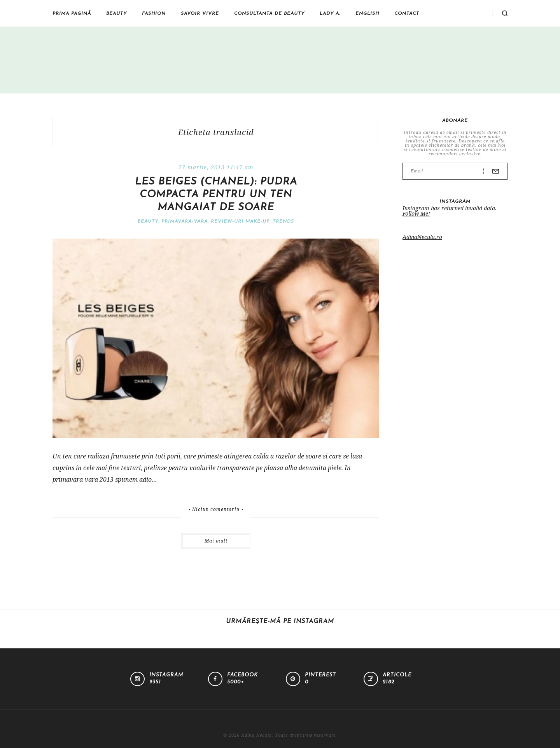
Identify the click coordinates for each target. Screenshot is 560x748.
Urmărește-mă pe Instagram (280, 622)
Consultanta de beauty (269, 14)
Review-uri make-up (240, 221)
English (367, 14)
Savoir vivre (200, 14)
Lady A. (330, 14)
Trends (283, 221)
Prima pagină (72, 14)
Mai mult (216, 541)
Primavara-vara (185, 221)
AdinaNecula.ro (422, 237)
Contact (407, 14)
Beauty (116, 14)
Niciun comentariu (216, 509)
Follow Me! (416, 213)
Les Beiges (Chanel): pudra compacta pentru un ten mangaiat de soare (216, 195)
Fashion (154, 14)
